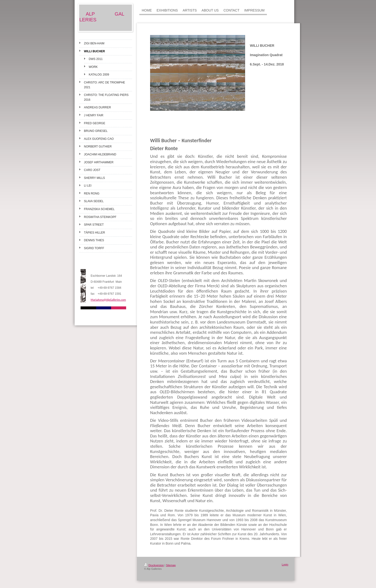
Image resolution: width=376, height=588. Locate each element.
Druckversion (154, 565)
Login (285, 564)
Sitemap (171, 565)
